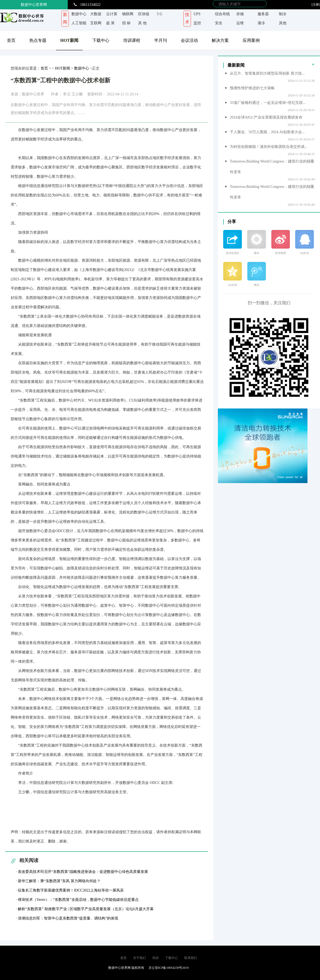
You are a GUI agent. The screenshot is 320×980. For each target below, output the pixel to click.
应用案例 (251, 40)
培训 (155, 958)
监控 (197, 23)
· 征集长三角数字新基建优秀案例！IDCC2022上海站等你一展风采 (70, 890)
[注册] (316, 5)
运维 (240, 23)
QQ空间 (233, 285)
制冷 (283, 14)
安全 (219, 23)
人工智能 (79, 23)
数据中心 (79, 14)
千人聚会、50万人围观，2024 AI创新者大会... (267, 132)
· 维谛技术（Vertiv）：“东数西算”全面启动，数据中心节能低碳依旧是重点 (77, 900)
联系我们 (191, 958)
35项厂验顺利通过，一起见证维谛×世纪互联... (268, 103)
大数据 (96, 14)
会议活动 (189, 40)
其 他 (142, 23)
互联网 (96, 23)
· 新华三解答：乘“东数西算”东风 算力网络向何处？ (58, 881)
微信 (257, 253)
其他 (283, 23)
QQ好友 (305, 253)
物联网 (128, 14)
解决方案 (220, 40)
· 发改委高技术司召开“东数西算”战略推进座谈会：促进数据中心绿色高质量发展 (82, 872)
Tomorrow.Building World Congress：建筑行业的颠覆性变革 (272, 167)
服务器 (263, 14)
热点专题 (38, 40)
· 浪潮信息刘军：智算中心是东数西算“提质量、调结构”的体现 (67, 918)
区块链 (144, 14)
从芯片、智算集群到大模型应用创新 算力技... (267, 73)
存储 (240, 14)
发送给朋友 (233, 253)
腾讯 (257, 285)
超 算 (110, 23)
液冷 (261, 23)
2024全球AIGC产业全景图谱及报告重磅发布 (266, 117)
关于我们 (139, 958)
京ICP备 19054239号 (78, 968)
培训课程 (132, 40)
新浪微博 (281, 253)
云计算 (112, 14)
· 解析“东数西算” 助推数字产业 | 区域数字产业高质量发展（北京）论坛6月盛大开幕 (85, 909)
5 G (160, 14)
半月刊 (161, 40)
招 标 (126, 23)
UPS (197, 14)
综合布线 (222, 14)
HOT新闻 (69, 40)
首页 (11, 40)
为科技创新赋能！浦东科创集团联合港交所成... (269, 147)
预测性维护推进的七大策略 (252, 88)
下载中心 (101, 40)
